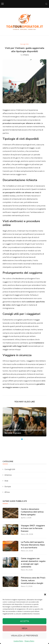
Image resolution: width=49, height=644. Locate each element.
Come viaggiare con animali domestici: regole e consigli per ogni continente (33, 563)
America (8, 475)
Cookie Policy (18, 641)
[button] (45, 594)
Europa (8, 487)
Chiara (26, 55)
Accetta (25, 621)
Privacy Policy (29, 641)
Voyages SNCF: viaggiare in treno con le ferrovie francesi (33, 528)
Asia (6, 481)
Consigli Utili (10, 469)
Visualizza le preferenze (24, 636)
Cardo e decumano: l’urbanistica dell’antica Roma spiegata (32, 512)
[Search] (46, 4)
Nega (25, 628)
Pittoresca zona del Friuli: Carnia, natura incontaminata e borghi (33, 580)
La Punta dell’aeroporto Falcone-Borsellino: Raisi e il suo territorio (33, 545)
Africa (7, 492)
